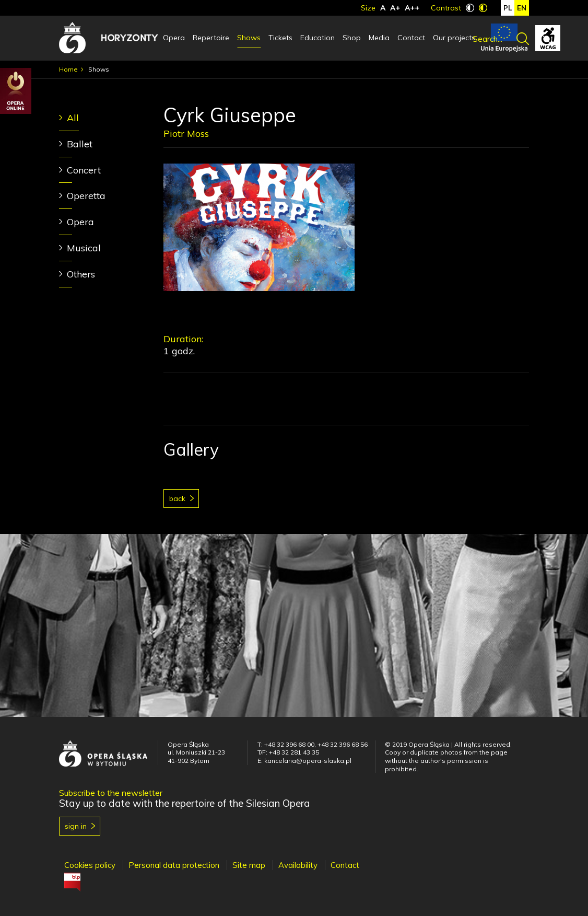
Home (68, 69)
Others (81, 274)
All (73, 118)
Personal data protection (174, 865)
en (522, 8)
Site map (249, 865)
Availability (298, 865)
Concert (84, 170)
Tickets (280, 38)
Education (317, 38)
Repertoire (211, 38)
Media (379, 38)
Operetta (86, 196)
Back (177, 498)
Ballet (80, 144)
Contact (411, 38)
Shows (249, 38)
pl (508, 8)
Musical (84, 248)
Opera (174, 38)
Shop (352, 38)
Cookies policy (90, 865)
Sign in (76, 826)
